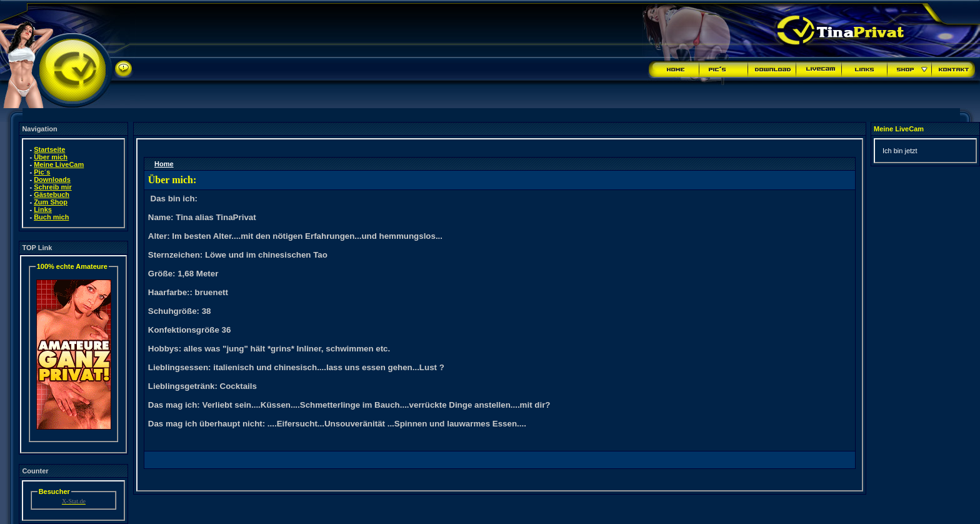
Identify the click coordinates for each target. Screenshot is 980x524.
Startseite (49, 149)
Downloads (52, 179)
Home (164, 164)
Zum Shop (51, 202)
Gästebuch (52, 194)
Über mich (51, 157)
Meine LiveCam (59, 164)
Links (43, 209)
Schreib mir (53, 187)
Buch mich (51, 217)
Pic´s (42, 172)
